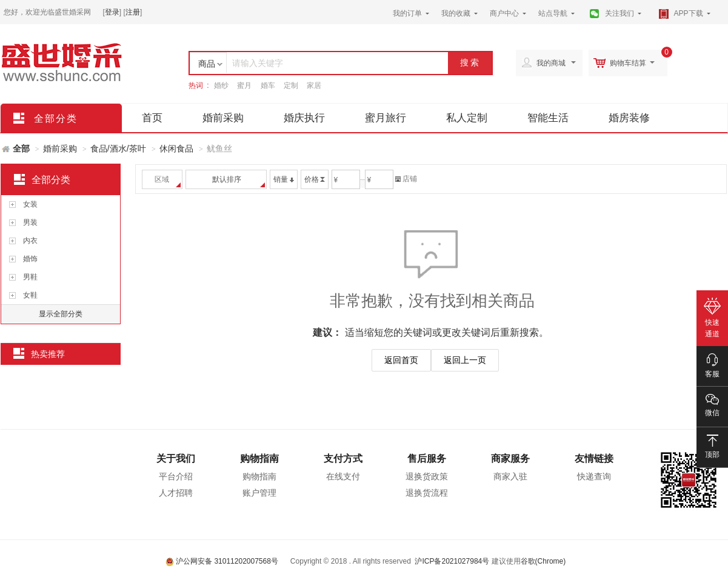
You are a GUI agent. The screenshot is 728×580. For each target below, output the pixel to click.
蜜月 (244, 85)
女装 (30, 204)
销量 (284, 179)
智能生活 (548, 118)
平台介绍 (176, 476)
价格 (315, 179)
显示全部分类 (61, 314)
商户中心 (504, 13)
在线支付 (343, 476)
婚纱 (221, 85)
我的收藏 (456, 13)
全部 (21, 148)
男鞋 (30, 277)
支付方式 (343, 458)
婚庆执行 (304, 118)
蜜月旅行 (386, 118)
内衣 (30, 241)
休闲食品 (176, 148)
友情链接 (594, 458)
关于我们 (176, 458)
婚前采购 (223, 118)
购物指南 (259, 458)
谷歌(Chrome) (543, 561)
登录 (112, 12)
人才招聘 (176, 493)
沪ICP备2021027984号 (452, 561)
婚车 (268, 85)
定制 (291, 85)
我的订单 (407, 13)
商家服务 (510, 458)
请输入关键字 (258, 63)
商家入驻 (510, 476)
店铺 (406, 179)
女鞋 (30, 295)
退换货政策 (427, 476)
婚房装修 (629, 118)
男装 (30, 222)
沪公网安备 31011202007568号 (222, 561)
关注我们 (619, 13)
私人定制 (467, 118)
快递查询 (594, 476)
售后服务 (427, 458)
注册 (133, 12)
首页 (152, 118)
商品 (207, 64)
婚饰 (30, 259)
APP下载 (689, 13)
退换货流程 (427, 493)
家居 (314, 85)
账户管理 (259, 493)
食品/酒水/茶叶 (118, 148)
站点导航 (553, 13)
